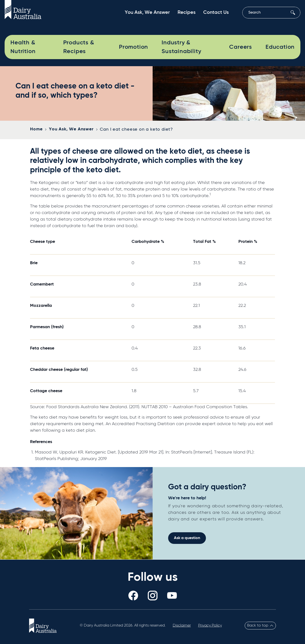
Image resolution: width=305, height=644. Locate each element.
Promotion (133, 47)
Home (36, 129)
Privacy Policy (210, 626)
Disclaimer (182, 626)
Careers (241, 47)
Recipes (187, 13)
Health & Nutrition (23, 47)
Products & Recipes (79, 47)
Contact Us (216, 13)
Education (280, 47)
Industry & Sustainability (181, 47)
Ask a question (187, 538)
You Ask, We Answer (147, 13)
